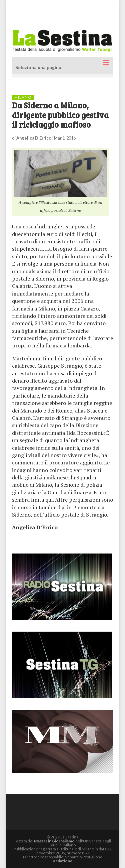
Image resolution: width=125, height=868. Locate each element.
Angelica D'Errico (34, 138)
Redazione (62, 861)
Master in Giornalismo (54, 841)
